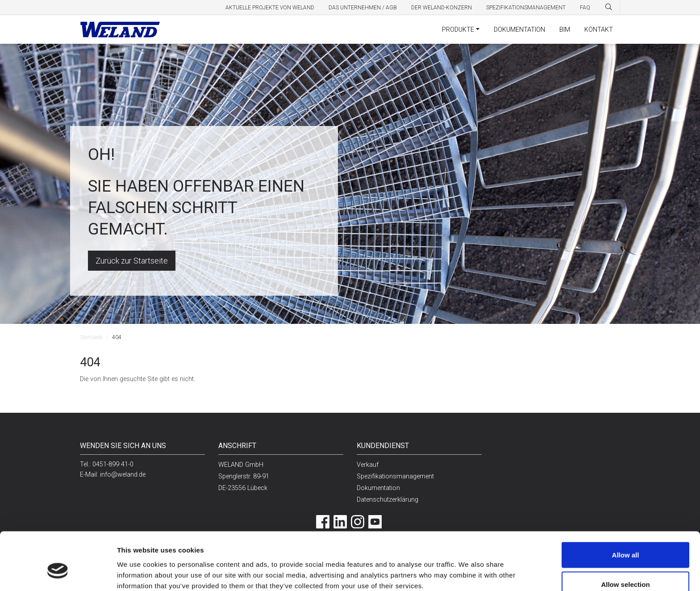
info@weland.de (123, 475)
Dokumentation (519, 30)
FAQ (585, 8)
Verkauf (368, 465)
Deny (626, 567)
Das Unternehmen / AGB (363, 8)
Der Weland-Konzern (442, 8)
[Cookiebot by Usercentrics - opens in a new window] (58, 574)
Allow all (626, 509)
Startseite (91, 337)
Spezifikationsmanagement (526, 8)
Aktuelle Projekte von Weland (270, 8)
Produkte (458, 30)
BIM (565, 30)
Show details (459, 568)
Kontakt (599, 30)
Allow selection (625, 538)
